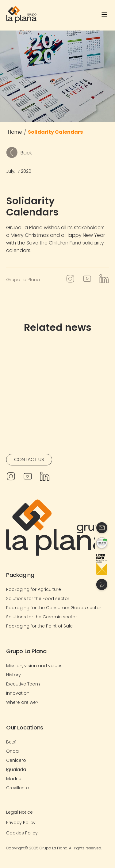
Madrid (14, 779)
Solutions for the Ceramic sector (42, 617)
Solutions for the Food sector (38, 599)
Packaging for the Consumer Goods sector (54, 608)
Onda (12, 751)
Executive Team (23, 684)
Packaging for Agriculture (34, 589)
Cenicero (16, 760)
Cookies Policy (22, 833)
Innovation (18, 693)
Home (15, 132)
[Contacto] (102, 528)
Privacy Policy (21, 823)
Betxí (11, 742)
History (13, 675)
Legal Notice (19, 812)
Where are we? (22, 702)
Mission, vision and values (34, 666)
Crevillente (17, 788)
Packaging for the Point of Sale (39, 626)
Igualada (16, 769)
